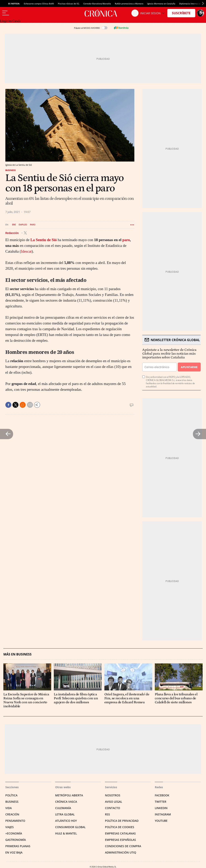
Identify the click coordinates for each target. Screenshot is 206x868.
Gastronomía (16, 840)
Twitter (161, 802)
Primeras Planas (18, 846)
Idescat (26, 251)
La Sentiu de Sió (44, 240)
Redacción (12, 233)
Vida (9, 808)
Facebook (162, 795)
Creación (12, 814)
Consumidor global (70, 827)
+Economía (14, 833)
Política (11, 795)
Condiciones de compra (123, 846)
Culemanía (63, 808)
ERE (14, 225)
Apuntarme (189, 367)
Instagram (163, 814)
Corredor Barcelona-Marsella (97, 4)
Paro (33, 225)
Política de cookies (120, 827)
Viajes (10, 827)
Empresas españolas (120, 840)
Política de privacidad (122, 821)
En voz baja (14, 852)
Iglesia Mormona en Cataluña (161, 4)
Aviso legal (114, 802)
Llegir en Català (10, 21)
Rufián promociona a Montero (129, 4)
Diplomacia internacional (191, 4)
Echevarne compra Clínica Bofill (39, 4)
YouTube (161, 821)
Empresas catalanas (120, 833)
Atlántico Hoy (66, 821)
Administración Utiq (121, 852)
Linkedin (161, 808)
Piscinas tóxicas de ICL (69, 4)
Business (11, 170)
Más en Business (17, 654)
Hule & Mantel (66, 833)
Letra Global (65, 814)
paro (126, 240)
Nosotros (113, 795)
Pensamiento (15, 821)
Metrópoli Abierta (69, 795)
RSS (107, 814)
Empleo (23, 225)
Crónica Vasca (66, 802)
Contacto (113, 808)
